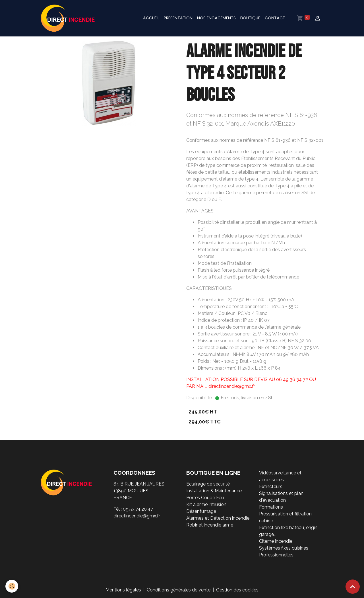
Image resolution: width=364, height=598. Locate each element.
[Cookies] (12, 586)
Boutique (250, 18)
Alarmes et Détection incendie (218, 518)
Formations (271, 507)
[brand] (69, 18)
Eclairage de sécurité (208, 484)
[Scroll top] (353, 587)
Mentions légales (123, 590)
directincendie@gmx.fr (137, 516)
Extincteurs (271, 487)
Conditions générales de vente (179, 590)
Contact (275, 18)
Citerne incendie (276, 541)
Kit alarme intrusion (206, 504)
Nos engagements (216, 18)
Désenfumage (201, 511)
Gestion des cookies (237, 590)
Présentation (178, 18)
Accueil (151, 18)
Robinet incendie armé (210, 525)
